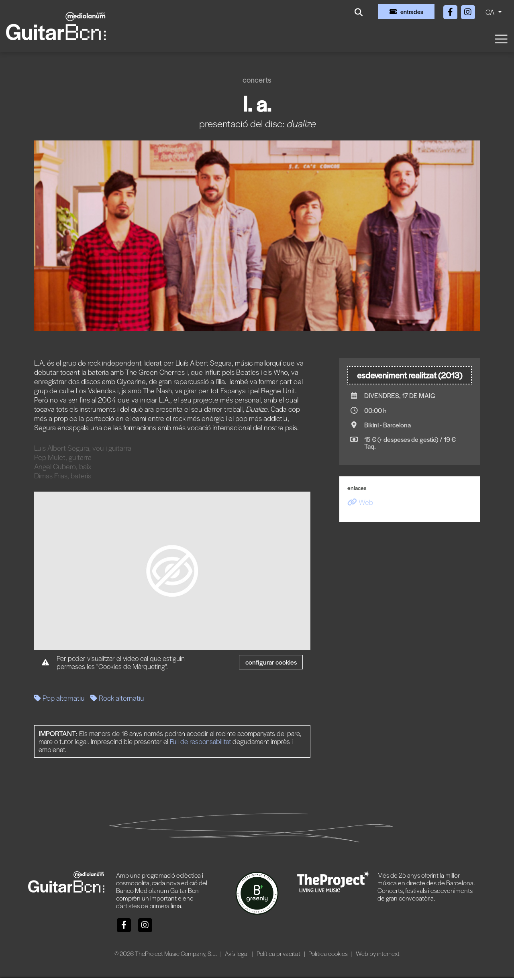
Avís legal (237, 953)
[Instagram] (468, 11)
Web (360, 502)
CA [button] (491, 12)
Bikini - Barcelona (388, 425)
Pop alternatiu (59, 698)
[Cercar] (316, 12)
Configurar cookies (271, 662)
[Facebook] (451, 11)
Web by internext (378, 953)
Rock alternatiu (117, 698)
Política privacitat (279, 953)
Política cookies (329, 953)
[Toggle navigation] (501, 38)
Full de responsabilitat (200, 741)
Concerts (257, 80)
